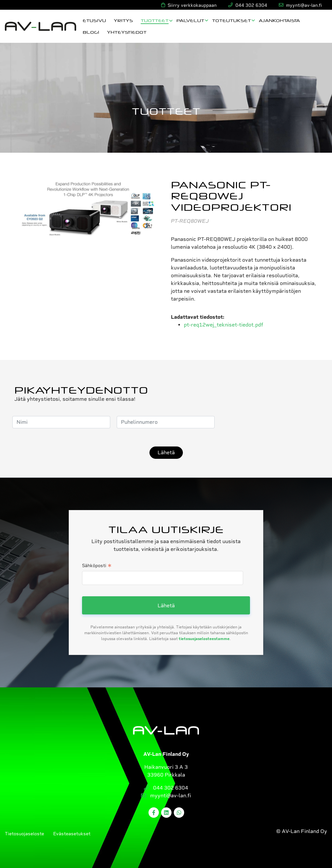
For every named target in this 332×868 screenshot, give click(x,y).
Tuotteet (155, 20)
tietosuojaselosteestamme (204, 639)
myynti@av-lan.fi (166, 796)
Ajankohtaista (279, 20)
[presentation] (270, 422)
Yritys (123, 20)
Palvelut (190, 20)
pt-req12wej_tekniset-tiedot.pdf (224, 325)
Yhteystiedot (127, 32)
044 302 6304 (166, 788)
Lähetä (166, 452)
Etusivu (94, 20)
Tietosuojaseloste (24, 834)
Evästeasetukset (72, 834)
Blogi (91, 32)
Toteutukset (231, 20)
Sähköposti (97, 566)
